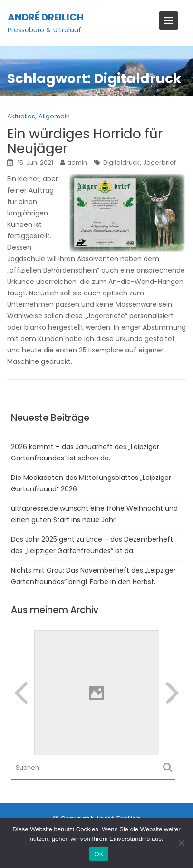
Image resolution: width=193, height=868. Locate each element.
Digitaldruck (121, 162)
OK (99, 854)
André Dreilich (46, 17)
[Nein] (181, 843)
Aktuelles (21, 116)
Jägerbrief (159, 162)
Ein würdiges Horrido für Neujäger (85, 141)
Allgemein (54, 116)
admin (77, 162)
